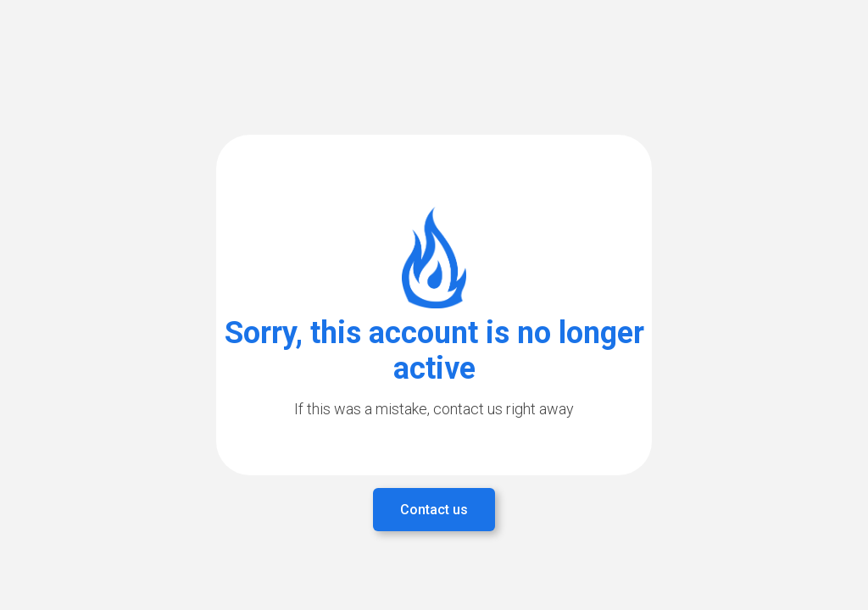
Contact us (434, 510)
